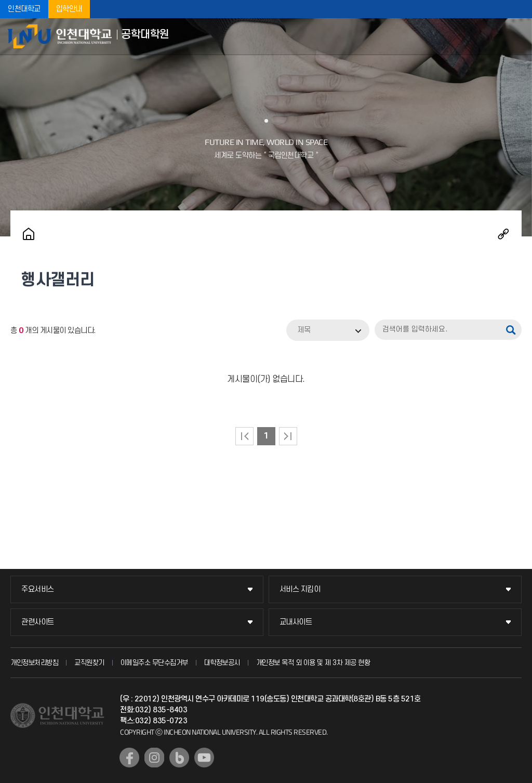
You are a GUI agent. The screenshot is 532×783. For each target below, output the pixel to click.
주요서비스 (38, 589)
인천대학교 (24, 9)
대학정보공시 (222, 663)
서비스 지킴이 (300, 589)
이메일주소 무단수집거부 (154, 663)
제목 (304, 330)
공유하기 (503, 234)
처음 (244, 436)
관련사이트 (38, 622)
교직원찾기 (89, 663)
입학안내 (69, 9)
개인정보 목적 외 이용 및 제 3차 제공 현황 (313, 663)
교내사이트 (296, 622)
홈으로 (29, 234)
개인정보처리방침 (34, 663)
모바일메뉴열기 (516, 36)
